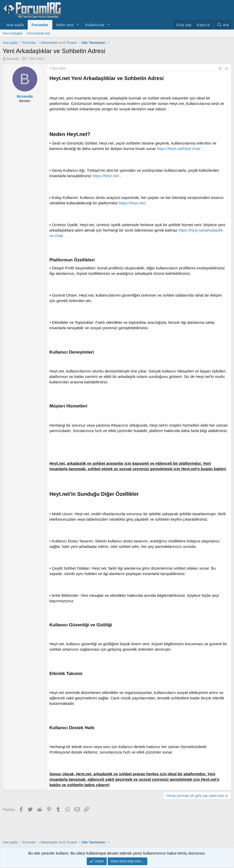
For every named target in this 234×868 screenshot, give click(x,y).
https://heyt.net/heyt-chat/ (179, 149)
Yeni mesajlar (13, 33)
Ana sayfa (15, 25)
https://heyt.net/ (106, 176)
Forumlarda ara (38, 33)
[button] (78, 25)
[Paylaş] (220, 69)
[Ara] (223, 25)
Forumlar (40, 25)
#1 (227, 69)
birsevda (13, 59)
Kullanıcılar (95, 25)
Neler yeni (65, 25)
